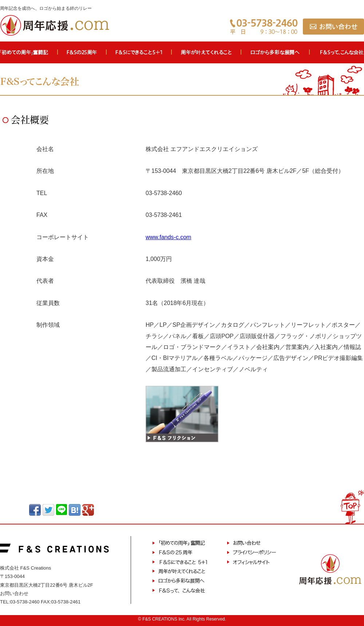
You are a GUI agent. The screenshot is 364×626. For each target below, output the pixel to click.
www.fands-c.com (168, 237)
